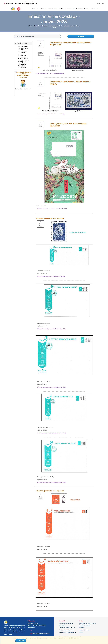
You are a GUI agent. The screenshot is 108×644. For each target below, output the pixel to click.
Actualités (94, 9)
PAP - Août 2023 (22, 61)
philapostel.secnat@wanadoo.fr (13, 4)
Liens (86, 9)
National (42, 9)
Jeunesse (70, 9)
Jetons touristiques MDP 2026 (66, 630)
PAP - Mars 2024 (22, 56)
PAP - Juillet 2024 (22, 51)
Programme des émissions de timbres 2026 (66, 624)
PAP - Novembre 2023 (23, 57)
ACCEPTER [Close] (21, 641)
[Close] (94, 639)
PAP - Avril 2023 (22, 67)
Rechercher (81, 36)
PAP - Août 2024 (22, 50)
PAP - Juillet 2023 (22, 63)
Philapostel (31, 26)
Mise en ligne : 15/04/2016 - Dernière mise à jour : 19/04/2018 (87, 624)
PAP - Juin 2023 (22, 64)
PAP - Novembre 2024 (23, 47)
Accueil (34, 9)
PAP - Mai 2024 (22, 53)
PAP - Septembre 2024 (24, 48)
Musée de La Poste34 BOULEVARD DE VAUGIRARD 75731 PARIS (30, 4)
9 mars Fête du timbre (84, 630)
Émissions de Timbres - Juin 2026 (67, 628)
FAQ (103, 4)
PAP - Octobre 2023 (23, 59)
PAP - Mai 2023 (22, 66)
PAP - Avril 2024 (22, 54)
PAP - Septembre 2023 (24, 60)
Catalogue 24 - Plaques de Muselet (67, 633)
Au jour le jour (23, 77)
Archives (78, 9)
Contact (98, 4)
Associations (52, 9)
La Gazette (82, 628)
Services (61, 9)
